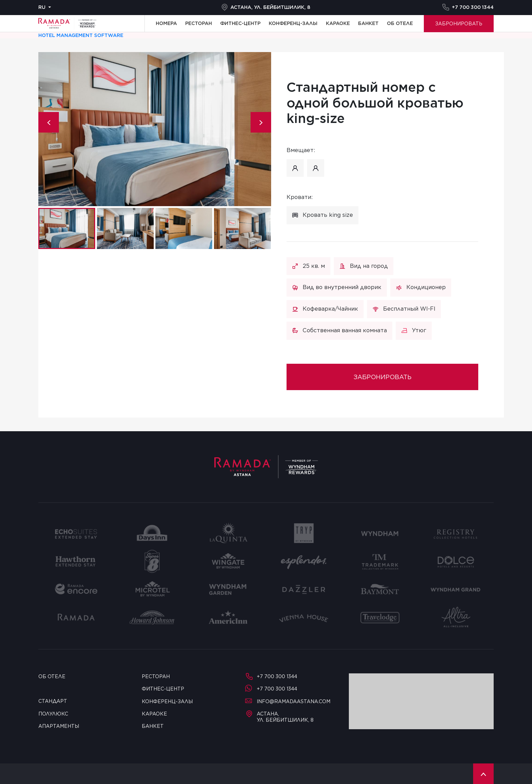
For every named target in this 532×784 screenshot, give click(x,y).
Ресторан (199, 23)
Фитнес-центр (240, 23)
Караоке (338, 23)
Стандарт (53, 701)
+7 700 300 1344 (468, 7)
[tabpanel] (155, 129)
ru (42, 7)
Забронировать (459, 24)
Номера (166, 23)
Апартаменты (59, 726)
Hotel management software (81, 35)
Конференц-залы (293, 23)
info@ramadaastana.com (288, 701)
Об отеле (400, 23)
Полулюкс (53, 714)
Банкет (368, 23)
